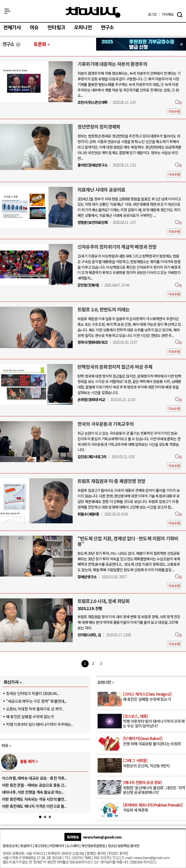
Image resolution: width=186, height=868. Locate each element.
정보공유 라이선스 (143, 862)
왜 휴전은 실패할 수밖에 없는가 (30, 716)
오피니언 (83, 28)
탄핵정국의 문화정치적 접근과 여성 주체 (115, 367)
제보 (167, 14)
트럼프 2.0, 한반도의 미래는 (104, 309)
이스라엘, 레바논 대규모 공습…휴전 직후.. (34, 778)
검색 (180, 15)
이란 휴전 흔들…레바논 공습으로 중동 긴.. (34, 785)
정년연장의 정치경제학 (99, 127)
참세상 (93, 12)
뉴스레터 (73, 846)
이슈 (34, 28)
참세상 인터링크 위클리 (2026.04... (32, 693)
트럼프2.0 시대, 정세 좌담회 (104, 601)
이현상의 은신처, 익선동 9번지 (154, 763)
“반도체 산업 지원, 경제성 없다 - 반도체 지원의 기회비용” (128, 541)
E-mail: (127, 857)
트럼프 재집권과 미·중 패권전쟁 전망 (111, 481)
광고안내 (41, 846)
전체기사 (12, 28)
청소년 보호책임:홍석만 (124, 846)
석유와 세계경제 (154, 808)
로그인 (152, 14)
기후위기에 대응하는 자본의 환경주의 (112, 64)
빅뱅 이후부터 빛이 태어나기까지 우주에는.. (39, 724)
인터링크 (56, 28)
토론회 (40, 44)
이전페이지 (57, 846)
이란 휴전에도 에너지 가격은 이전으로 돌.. (34, 806)
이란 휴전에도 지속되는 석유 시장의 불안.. (34, 799)
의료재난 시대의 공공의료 (101, 190)
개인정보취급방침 (93, 846)
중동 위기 (27, 761)
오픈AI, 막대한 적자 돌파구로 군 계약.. (35, 709)
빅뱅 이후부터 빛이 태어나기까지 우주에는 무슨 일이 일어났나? (154, 721)
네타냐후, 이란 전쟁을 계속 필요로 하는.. (33, 792)
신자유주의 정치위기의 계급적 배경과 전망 (117, 247)
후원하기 (26, 846)
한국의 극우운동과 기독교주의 (106, 424)
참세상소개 (10, 846)
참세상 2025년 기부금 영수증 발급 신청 (141, 44)
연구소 (107, 28)
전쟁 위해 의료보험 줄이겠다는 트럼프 (154, 741)
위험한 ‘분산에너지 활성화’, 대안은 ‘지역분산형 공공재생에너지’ (154, 788)
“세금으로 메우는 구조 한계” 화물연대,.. (36, 701)
